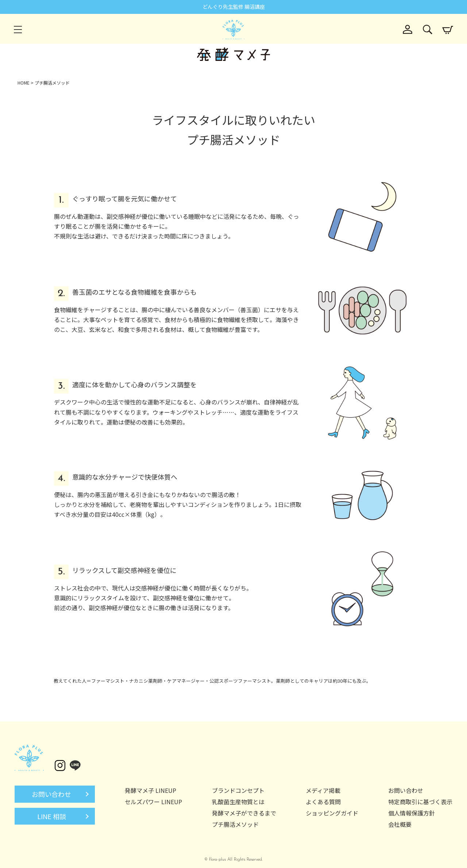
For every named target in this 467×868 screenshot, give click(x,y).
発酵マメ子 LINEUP (150, 790)
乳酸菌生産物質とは (238, 802)
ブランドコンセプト (238, 790)
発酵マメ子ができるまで (244, 813)
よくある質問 (323, 802)
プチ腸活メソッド (235, 824)
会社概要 (400, 824)
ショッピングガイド (332, 813)
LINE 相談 (52, 816)
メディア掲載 (323, 790)
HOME (24, 83)
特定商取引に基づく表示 (420, 802)
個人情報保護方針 (412, 813)
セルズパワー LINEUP (153, 802)
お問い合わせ (51, 794)
